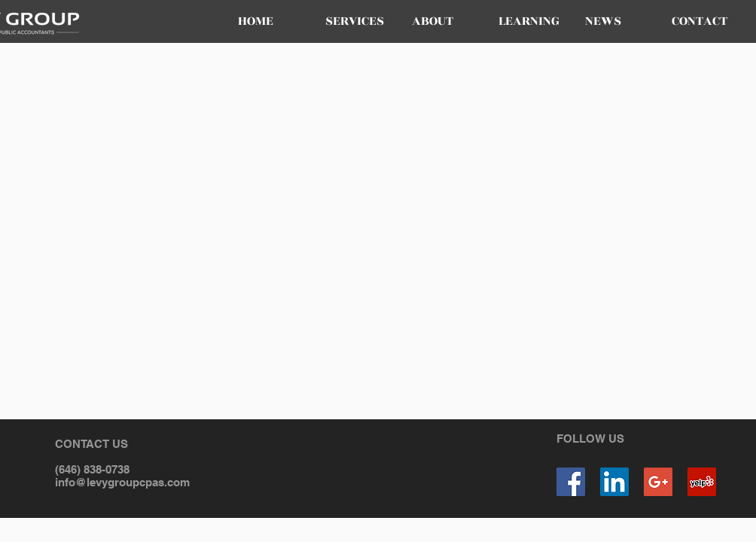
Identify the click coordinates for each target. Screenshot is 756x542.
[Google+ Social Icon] (658, 482)
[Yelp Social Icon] (702, 482)
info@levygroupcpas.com (122, 482)
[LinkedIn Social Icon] (614, 482)
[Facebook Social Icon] (571, 482)
